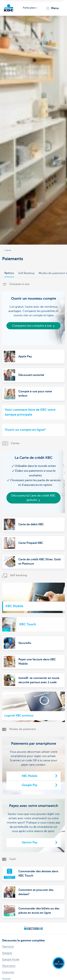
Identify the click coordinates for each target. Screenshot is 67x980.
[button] (52, 8)
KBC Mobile (30, 776)
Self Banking (26, 273)
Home (8, 250)
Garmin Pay (30, 842)
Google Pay (30, 785)
